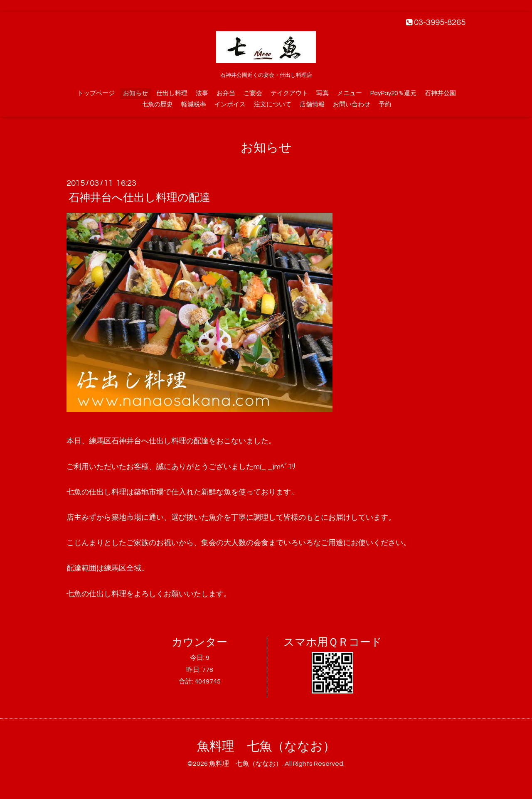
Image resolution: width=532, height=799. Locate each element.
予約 (385, 104)
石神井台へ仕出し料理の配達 (139, 198)
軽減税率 (194, 104)
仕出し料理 (172, 93)
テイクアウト (289, 93)
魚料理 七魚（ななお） (266, 746)
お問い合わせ (352, 104)
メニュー (350, 93)
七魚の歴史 (157, 104)
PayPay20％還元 (393, 93)
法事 (202, 93)
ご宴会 (253, 93)
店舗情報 (312, 104)
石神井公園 (440, 93)
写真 (323, 93)
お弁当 (226, 93)
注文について (273, 104)
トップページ (96, 93)
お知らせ (135, 93)
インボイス (230, 104)
